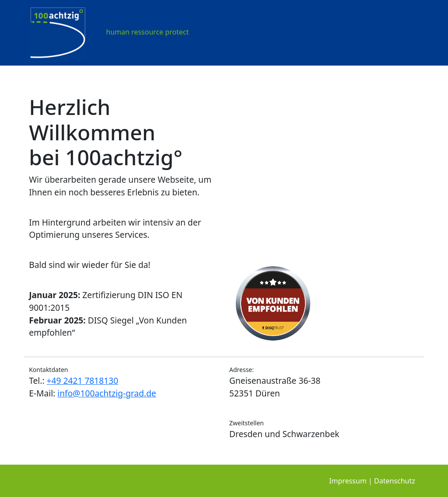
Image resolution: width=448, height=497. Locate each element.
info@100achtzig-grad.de (107, 393)
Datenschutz (395, 481)
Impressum (348, 481)
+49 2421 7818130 (83, 381)
